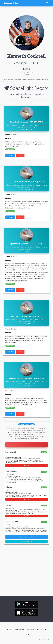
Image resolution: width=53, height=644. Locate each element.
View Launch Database (27, 541)
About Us (10, 630)
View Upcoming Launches (27, 537)
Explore (10, 155)
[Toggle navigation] (47, 3)
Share (20, 155)
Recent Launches (11, 445)
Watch (27, 465)
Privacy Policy (19, 630)
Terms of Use (30, 630)
